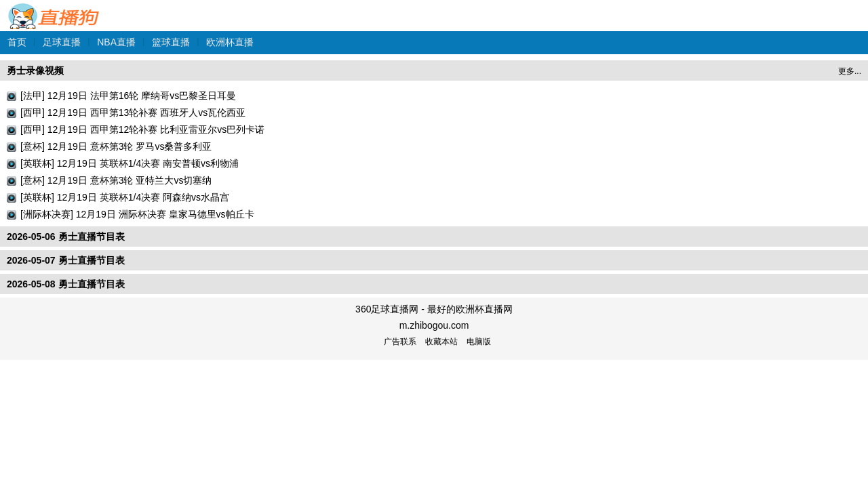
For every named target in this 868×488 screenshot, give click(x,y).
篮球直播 (171, 42)
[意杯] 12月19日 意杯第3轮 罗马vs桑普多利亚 (116, 146)
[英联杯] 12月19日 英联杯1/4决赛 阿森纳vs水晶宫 (125, 197)
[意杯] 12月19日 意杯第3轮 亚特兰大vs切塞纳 (116, 180)
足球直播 (62, 42)
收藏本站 (441, 342)
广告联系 (400, 342)
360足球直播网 (54, 9)
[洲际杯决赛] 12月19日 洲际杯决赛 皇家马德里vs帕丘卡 (137, 214)
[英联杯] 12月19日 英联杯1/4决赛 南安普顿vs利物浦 (130, 163)
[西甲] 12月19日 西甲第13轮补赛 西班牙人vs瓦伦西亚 (133, 113)
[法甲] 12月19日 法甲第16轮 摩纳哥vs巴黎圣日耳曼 (128, 96)
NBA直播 (116, 42)
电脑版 (479, 342)
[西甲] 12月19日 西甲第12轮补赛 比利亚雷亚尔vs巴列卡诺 (142, 129)
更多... (850, 71)
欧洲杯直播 (230, 42)
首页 (17, 42)
